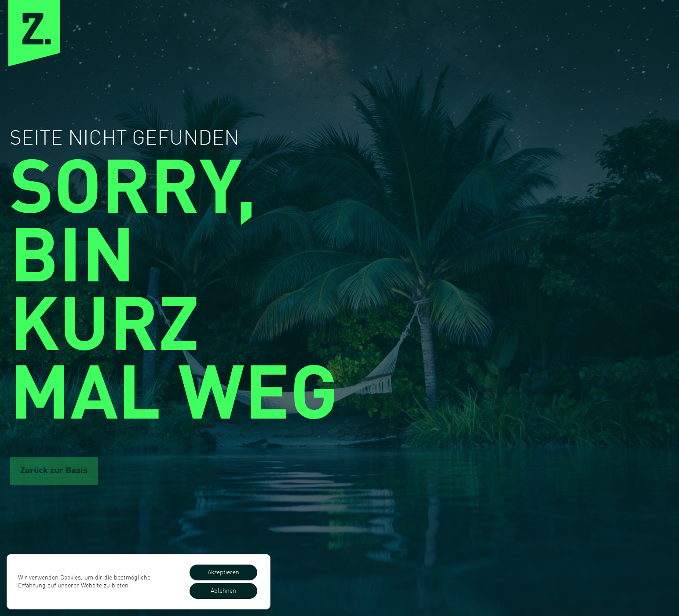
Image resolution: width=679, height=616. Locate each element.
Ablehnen (223, 591)
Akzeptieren (223, 572)
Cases (484, 30)
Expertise (420, 30)
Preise (540, 30)
